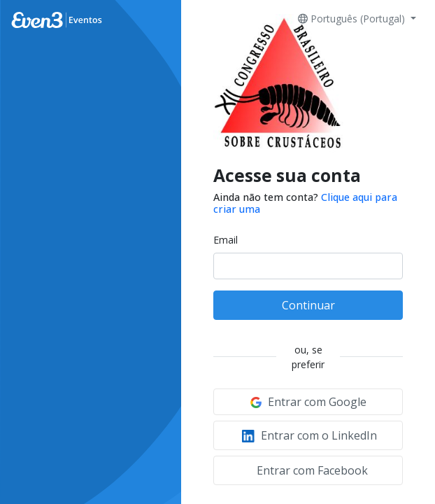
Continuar (308, 305)
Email (226, 240)
